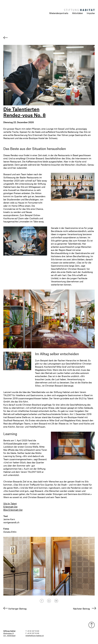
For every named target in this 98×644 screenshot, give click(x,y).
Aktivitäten (77, 13)
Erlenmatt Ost (10, 507)
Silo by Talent (10, 504)
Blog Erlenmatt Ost (13, 510)
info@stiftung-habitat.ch (35, 636)
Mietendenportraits (59, 13)
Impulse (91, 13)
